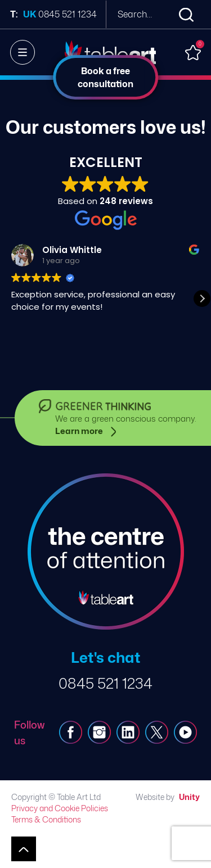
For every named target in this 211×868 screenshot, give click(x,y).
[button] (202, 299)
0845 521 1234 (105, 683)
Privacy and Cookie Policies (60, 808)
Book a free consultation (105, 77)
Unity (189, 797)
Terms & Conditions (46, 819)
